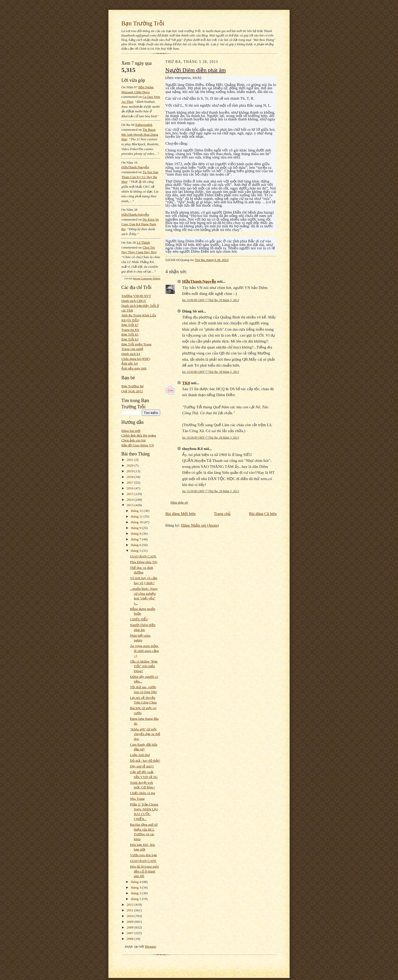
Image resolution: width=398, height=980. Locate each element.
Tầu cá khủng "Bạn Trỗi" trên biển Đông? (144, 666)
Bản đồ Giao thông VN (138, 445)
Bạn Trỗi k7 (130, 325)
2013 (131, 505)
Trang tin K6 (130, 330)
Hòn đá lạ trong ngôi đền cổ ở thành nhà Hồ (144, 871)
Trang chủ (222, 514)
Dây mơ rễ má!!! (142, 766)
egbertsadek (144, 125)
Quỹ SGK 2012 (132, 391)
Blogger (150, 946)
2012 (131, 905)
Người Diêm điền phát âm (196, 70)
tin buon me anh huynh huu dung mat (140, 134)
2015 (131, 494)
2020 (131, 465)
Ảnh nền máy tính (134, 368)
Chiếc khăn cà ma (142, 793)
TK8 (186, 383)
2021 (131, 460)
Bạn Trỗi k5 (130, 334)
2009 (131, 922)
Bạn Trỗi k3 (130, 339)
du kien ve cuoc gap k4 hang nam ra (140, 224)
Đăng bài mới (131, 431)
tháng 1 (137, 899)
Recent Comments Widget (147, 278)
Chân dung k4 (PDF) (136, 359)
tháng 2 (137, 893)
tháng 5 (137, 551)
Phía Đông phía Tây (144, 562)
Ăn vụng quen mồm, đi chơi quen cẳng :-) (144, 651)
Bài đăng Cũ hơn (263, 514)
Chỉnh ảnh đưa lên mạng (139, 435)
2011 (131, 910)
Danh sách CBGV (134, 301)
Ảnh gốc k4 (130, 363)
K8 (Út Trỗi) (130, 320)
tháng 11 (137, 516)
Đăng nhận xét (179, 503)
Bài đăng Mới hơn (180, 514)
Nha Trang (137, 799)
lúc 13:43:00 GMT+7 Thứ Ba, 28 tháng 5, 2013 (211, 372)
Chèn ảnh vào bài (134, 440)
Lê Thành (143, 242)
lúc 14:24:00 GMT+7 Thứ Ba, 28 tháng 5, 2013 (211, 438)
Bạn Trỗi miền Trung (137, 344)
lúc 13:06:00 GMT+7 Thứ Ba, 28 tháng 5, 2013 (211, 300)
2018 (131, 477)
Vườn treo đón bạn (143, 855)
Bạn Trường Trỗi (143, 23)
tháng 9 (137, 528)
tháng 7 (137, 539)
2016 (131, 488)
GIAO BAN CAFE (143, 556)
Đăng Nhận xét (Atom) (200, 525)
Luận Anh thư (140, 755)
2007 (131, 933)
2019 (131, 471)
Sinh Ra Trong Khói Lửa (139, 315)
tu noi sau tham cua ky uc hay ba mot (140, 177)
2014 (131, 500)
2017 (131, 482)
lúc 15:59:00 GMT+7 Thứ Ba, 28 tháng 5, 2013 (211, 491)
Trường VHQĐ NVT (136, 296)
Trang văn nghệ (132, 349)
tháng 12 (137, 511)
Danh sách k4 (131, 354)
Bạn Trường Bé (132, 386)
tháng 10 (137, 522)
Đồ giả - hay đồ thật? (145, 761)
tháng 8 (137, 533)
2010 (131, 916)
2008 (131, 927)
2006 (131, 939)
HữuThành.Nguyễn (135, 167)
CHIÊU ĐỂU (139, 619)
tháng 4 (137, 882)
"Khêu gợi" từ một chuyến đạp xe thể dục (145, 734)
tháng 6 (137, 545)
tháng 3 (137, 887)
